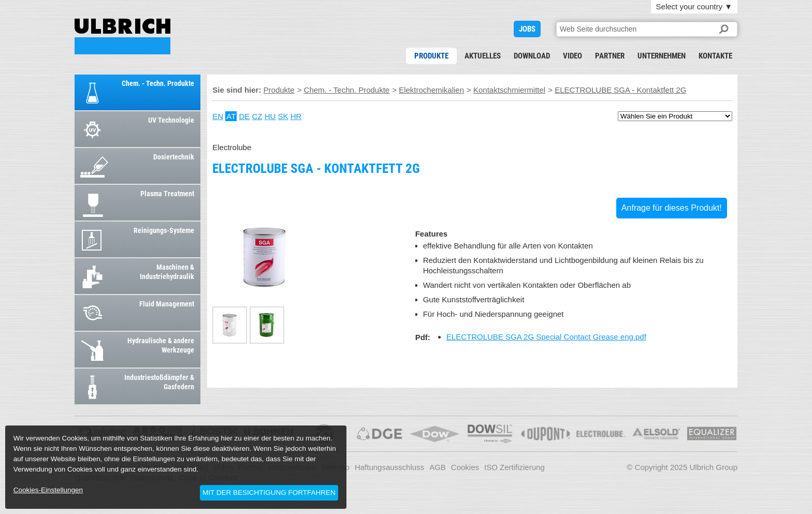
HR (296, 116)
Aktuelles (483, 56)
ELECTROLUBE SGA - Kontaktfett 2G (122, 36)
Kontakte (715, 56)
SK (283, 116)
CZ (257, 116)
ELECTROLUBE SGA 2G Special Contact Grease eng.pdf (546, 337)
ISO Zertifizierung (514, 467)
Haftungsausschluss (389, 467)
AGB (438, 467)
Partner (610, 56)
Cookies (465, 467)
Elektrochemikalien (431, 90)
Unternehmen (662, 56)
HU (270, 116)
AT (231, 116)
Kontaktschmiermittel (509, 90)
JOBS (527, 29)
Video (572, 56)
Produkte (431, 56)
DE (244, 116)
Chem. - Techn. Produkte (347, 90)
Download (532, 56)
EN (218, 116)
